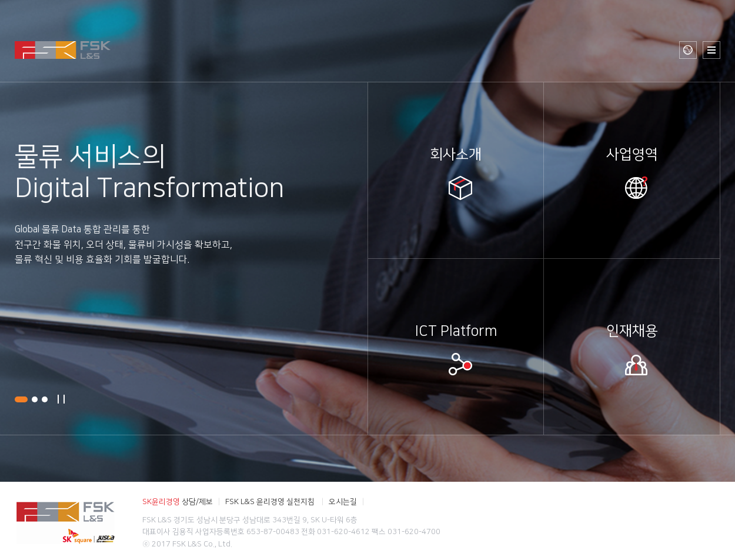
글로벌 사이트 (688, 50)
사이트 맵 (711, 50)
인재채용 (632, 331)
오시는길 (343, 501)
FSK (66, 521)
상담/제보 (178, 501)
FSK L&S (63, 50)
